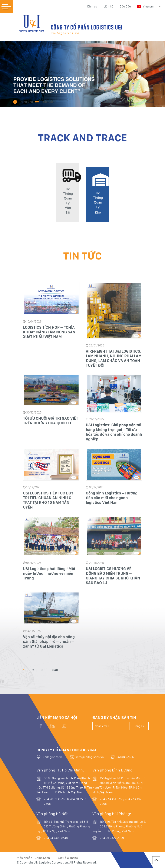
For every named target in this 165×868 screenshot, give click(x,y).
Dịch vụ (92, 6)
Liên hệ (108, 6)
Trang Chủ (26, 102)
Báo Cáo (125, 6)
